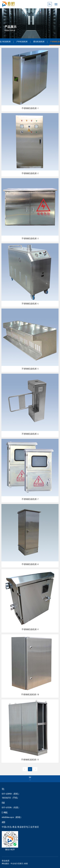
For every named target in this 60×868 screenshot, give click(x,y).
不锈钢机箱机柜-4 (30, 304)
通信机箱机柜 (39, 42)
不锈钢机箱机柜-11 (30, 760)
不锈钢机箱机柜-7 (30, 499)
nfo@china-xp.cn (8, 817)
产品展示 (10, 27)
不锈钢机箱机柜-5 (30, 369)
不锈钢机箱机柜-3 (30, 239)
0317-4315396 (7, 808)
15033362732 (6, 798)
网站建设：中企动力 (10, 864)
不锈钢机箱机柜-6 (30, 434)
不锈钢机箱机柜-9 (30, 630)
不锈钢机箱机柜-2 (30, 174)
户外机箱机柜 (22, 42)
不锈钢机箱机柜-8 (30, 564)
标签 (26, 864)
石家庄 (20, 864)
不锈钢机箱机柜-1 (30, 108)
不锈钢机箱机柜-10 (30, 695)
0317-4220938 (7, 794)
